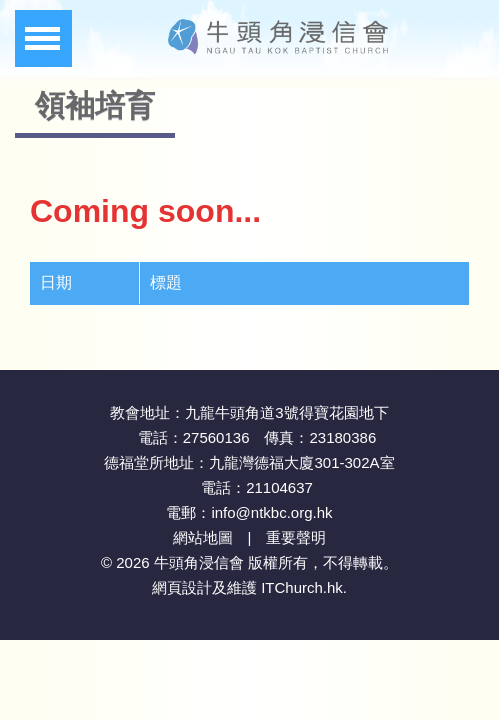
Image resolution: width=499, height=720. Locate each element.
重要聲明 (296, 537)
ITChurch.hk (302, 587)
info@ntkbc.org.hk (271, 512)
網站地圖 (203, 537)
